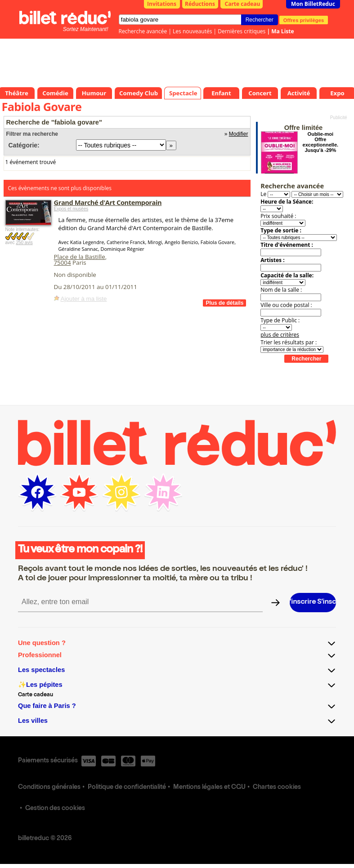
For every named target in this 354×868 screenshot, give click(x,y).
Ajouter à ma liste (84, 299)
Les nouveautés (192, 31)
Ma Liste (282, 31)
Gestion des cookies (55, 809)
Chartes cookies (277, 788)
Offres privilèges (304, 20)
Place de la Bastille (80, 257)
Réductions (200, 4)
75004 (63, 263)
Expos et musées (71, 209)
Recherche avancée (143, 31)
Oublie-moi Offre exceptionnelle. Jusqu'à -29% (320, 142)
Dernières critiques (242, 31)
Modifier (239, 134)
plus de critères (280, 335)
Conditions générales (49, 788)
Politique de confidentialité (127, 788)
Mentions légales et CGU (209, 788)
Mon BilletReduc (313, 4)
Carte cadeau (243, 4)
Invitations (162, 4)
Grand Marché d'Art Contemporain (108, 202)
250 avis (24, 243)
